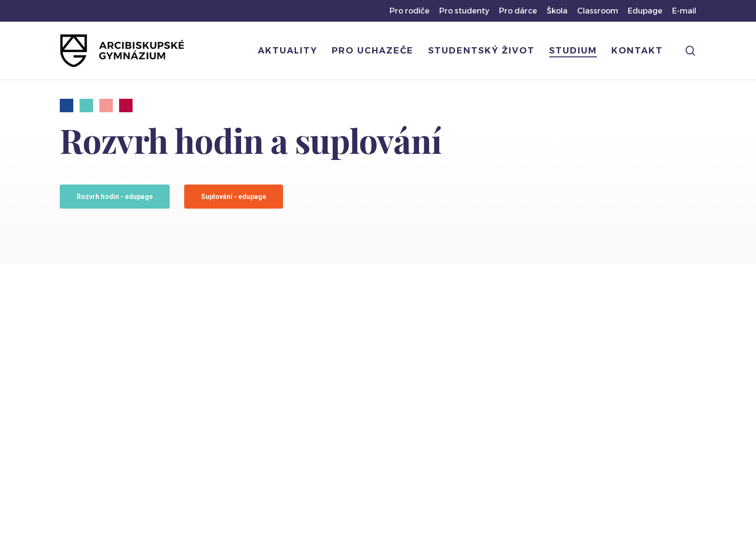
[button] (115, 197)
